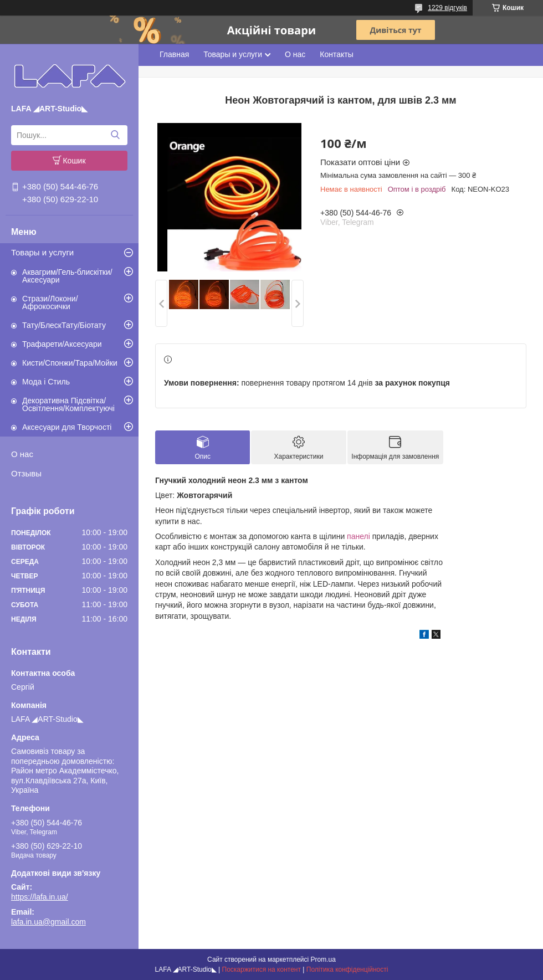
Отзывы (26, 473)
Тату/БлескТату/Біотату (64, 325)
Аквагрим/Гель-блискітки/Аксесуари (67, 276)
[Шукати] (115, 135)
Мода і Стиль (46, 382)
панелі (358, 536)
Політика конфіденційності (347, 969)
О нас (22, 454)
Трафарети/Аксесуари (62, 344)
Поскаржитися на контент (262, 969)
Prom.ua (323, 960)
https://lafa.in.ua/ (40, 897)
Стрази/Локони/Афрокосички (50, 302)
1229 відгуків (447, 8)
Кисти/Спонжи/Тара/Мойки (70, 363)
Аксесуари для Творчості (67, 427)
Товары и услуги (42, 252)
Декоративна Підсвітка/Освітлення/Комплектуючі (68, 404)
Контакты (336, 54)
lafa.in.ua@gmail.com (48, 922)
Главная (174, 54)
